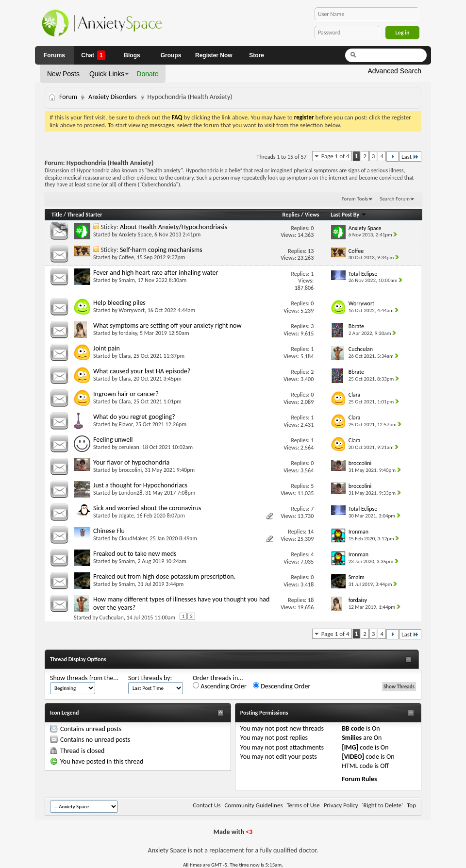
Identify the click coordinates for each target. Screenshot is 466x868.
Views (312, 215)
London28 (131, 493)
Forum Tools (355, 199)
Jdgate (126, 516)
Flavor (126, 424)
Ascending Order (220, 686)
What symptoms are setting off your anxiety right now (167, 325)
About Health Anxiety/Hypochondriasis (174, 227)
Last (410, 157)
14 (311, 532)
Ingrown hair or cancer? (126, 394)
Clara (125, 356)
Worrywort (132, 310)
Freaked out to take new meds (135, 554)
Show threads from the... (84, 678)
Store (257, 55)
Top (411, 805)
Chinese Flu (109, 531)
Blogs (132, 55)
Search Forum (395, 199)
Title (57, 215)
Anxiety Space (135, 234)
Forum (68, 97)
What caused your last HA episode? (142, 371)
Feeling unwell (113, 440)
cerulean (129, 447)
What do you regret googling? (134, 417)
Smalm (127, 280)
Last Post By (349, 215)
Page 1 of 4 (335, 156)
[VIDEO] (353, 757)
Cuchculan (112, 618)
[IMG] (350, 747)
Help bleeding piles (119, 303)
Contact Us (207, 805)
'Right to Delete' (383, 805)
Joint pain (107, 348)
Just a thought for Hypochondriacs (140, 485)
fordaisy (128, 333)
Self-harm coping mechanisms (161, 250)
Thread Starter (85, 215)
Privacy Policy (341, 805)
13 (311, 251)
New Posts (63, 74)
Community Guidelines (253, 805)
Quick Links (107, 74)
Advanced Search (394, 71)
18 (311, 600)
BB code (353, 728)
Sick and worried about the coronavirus (147, 508)
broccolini (131, 470)
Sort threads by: (150, 678)
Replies (291, 215)
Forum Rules (359, 779)
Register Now (214, 55)
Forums (54, 55)
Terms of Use (303, 805)
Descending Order (282, 686)
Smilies (352, 738)
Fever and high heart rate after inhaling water (156, 273)
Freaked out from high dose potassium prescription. (164, 576)
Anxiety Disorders (113, 97)
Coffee (126, 257)
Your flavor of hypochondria (131, 462)
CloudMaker (133, 538)
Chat (93, 55)
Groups (171, 55)
